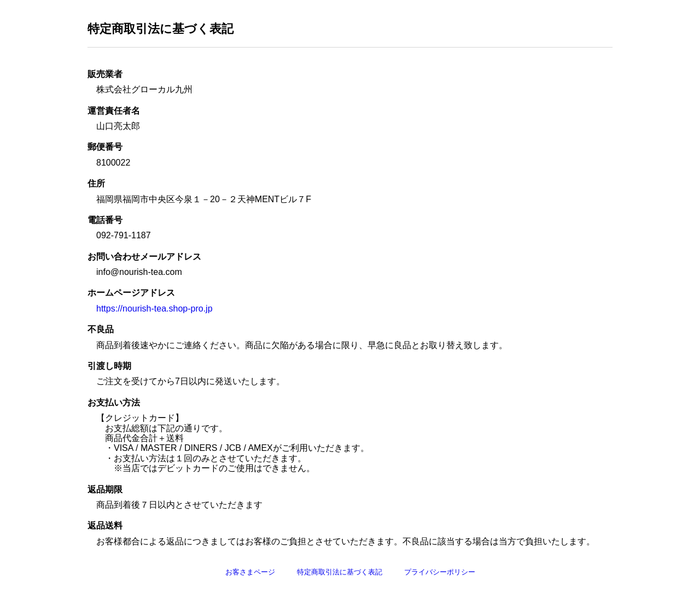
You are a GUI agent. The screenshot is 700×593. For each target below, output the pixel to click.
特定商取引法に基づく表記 (340, 572)
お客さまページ (250, 572)
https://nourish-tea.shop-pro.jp (154, 309)
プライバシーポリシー (440, 572)
